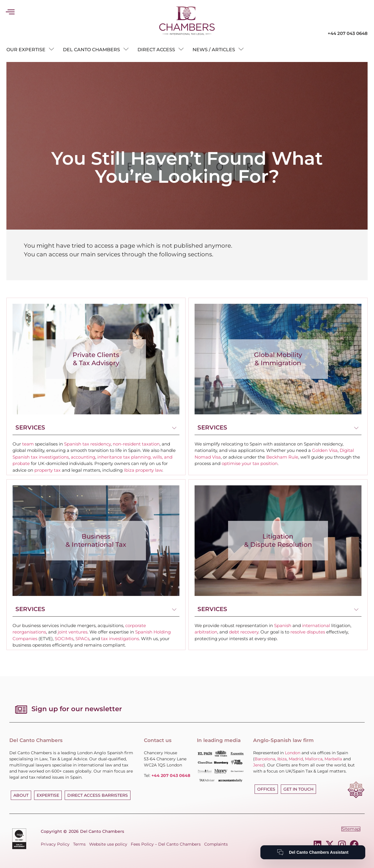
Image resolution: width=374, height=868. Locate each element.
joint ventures (73, 632)
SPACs (82, 639)
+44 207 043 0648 (348, 33)
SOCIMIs (64, 639)
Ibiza (282, 759)
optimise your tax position (250, 463)
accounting (83, 457)
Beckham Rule (282, 457)
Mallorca (314, 759)
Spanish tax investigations (41, 457)
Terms (79, 844)
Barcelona (265, 759)
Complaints (216, 844)
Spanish (283, 625)
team (28, 444)
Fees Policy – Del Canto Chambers (166, 844)
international (316, 625)
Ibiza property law (143, 470)
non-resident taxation (136, 444)
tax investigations (120, 639)
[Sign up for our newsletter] (20, 709)
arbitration (206, 632)
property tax (47, 470)
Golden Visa (325, 450)
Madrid (296, 759)
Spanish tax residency (87, 444)
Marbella (333, 759)
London (293, 753)
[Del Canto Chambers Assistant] (313, 852)
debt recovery (244, 632)
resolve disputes (308, 632)
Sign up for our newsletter (75, 709)
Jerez (258, 765)
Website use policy (108, 844)
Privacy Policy (55, 844)
